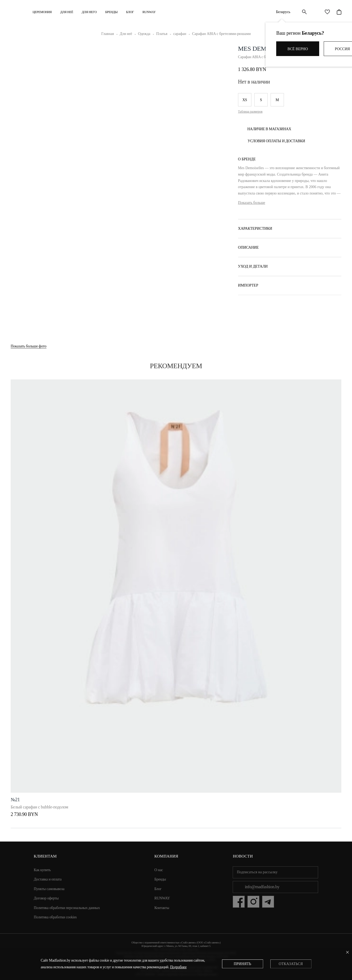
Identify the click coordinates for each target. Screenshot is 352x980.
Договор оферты (46, 898)
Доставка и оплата (48, 879)
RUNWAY (149, 12)
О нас (159, 870)
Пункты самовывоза (49, 889)
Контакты (162, 908)
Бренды (111, 12)
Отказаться (291, 964)
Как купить (42, 870)
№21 (15, 800)
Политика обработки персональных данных (67, 908)
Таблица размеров (250, 112)
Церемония (42, 12)
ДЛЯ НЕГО (89, 12)
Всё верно (298, 49)
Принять (242, 964)
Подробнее (178, 967)
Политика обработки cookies (55, 917)
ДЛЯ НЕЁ (67, 12)
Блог (130, 12)
